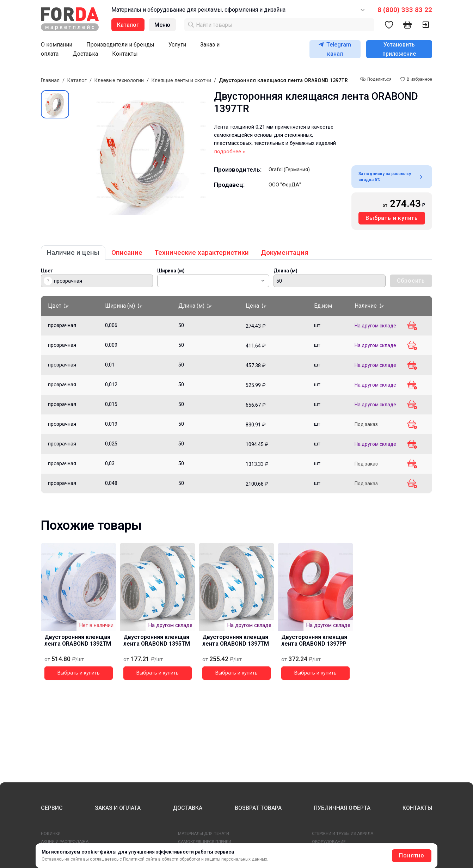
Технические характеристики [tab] (202, 253)
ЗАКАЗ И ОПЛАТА (118, 808)
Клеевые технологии (119, 81)
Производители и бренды (120, 45)
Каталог (77, 81)
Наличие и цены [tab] (73, 253)
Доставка (85, 54)
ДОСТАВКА (188, 808)
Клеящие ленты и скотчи (181, 81)
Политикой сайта (140, 859)
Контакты (125, 54)
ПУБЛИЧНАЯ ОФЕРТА (342, 808)
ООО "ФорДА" (285, 185)
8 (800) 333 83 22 (405, 10)
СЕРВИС (52, 808)
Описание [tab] (127, 253)
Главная (50, 81)
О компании (57, 45)
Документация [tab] (285, 253)
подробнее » (230, 152)
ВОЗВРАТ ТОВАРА (258, 808)
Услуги (177, 45)
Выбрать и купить (392, 218)
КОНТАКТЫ (417, 808)
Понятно (412, 855)
